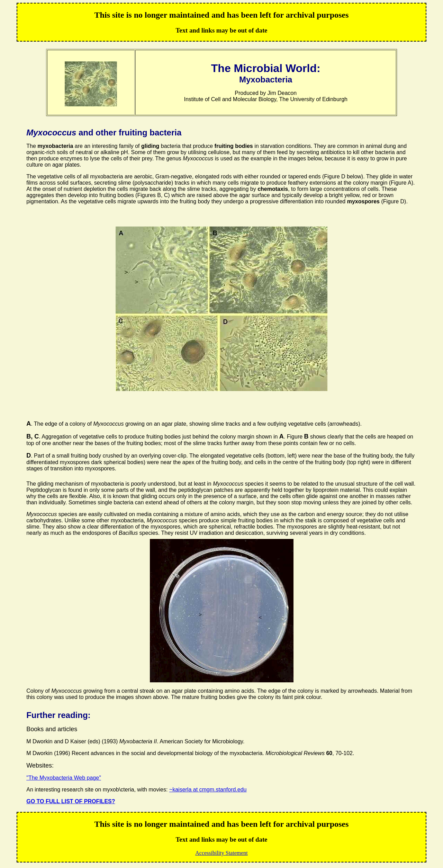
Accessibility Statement (221, 853)
